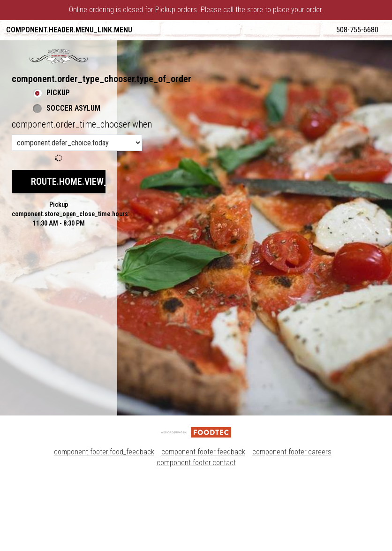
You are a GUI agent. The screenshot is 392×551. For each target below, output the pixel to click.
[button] (59, 127)
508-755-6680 (365, 105)
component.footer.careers (292, 523)
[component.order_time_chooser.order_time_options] (77, 214)
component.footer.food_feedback (104, 523)
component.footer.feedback (203, 523)
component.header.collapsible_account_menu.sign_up (106, 90)
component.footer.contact (196, 534)
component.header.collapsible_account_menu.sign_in (105, 70)
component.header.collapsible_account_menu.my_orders (111, 50)
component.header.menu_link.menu (69, 30)
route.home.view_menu (81, 252)
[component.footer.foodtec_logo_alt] (196, 503)
